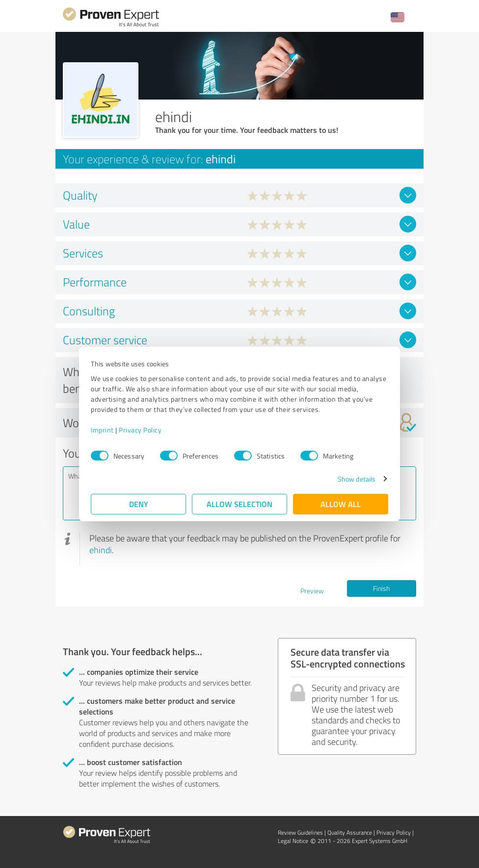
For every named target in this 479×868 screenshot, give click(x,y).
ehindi (101, 550)
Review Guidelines (300, 832)
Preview (312, 591)
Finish (381, 588)
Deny (139, 504)
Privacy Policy (140, 430)
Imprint (102, 430)
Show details (357, 479)
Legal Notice (293, 841)
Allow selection (239, 504)
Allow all (341, 504)
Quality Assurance (350, 832)
